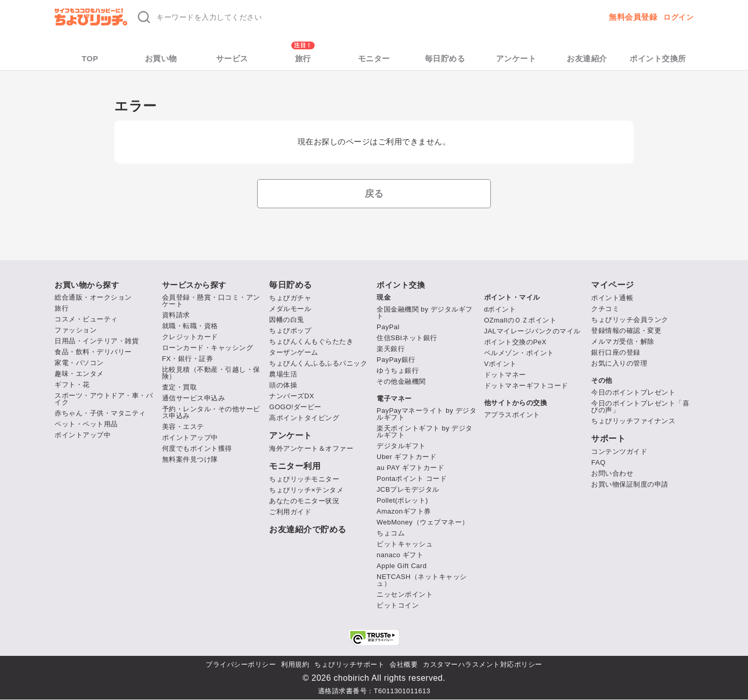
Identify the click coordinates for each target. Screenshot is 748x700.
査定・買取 (180, 387)
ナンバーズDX (292, 396)
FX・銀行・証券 (188, 359)
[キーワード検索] (287, 17)
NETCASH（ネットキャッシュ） (422, 580)
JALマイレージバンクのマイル (532, 331)
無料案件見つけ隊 (190, 459)
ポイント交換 (401, 285)
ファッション (76, 330)
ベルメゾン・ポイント (519, 353)
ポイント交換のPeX (516, 342)
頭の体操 (283, 385)
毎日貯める (445, 58)
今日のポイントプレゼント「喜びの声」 (640, 407)
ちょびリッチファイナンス (633, 421)
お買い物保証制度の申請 (630, 484)
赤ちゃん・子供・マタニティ (100, 413)
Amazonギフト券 (404, 511)
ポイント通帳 (612, 298)
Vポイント (500, 364)
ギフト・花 (72, 385)
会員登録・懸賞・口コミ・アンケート (211, 301)
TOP (90, 58)
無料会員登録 (633, 17)
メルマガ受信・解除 (623, 341)
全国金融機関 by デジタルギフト (425, 313)
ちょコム (391, 533)
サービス (232, 58)
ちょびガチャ (290, 298)
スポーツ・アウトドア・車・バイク (104, 399)
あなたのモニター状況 (304, 501)
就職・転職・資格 (190, 326)
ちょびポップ (290, 331)
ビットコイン (398, 605)
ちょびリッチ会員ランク (630, 320)
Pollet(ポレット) (402, 500)
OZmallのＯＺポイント (520, 320)
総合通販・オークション (93, 297)
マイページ (613, 285)
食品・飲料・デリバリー (93, 352)
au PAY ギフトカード (410, 468)
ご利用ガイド (290, 512)
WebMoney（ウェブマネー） (423, 522)
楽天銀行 (391, 349)
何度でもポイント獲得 (197, 448)
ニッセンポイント (405, 594)
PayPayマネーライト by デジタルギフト (426, 414)
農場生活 (283, 374)
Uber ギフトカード (406, 457)
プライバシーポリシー (241, 664)
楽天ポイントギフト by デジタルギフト (425, 432)
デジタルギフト (401, 446)
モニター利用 (295, 466)
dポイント (500, 309)
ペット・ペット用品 (86, 424)
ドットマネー (505, 375)
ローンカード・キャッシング (208, 348)
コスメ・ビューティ (86, 319)
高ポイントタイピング (304, 418)
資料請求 (176, 315)
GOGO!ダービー (295, 407)
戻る (374, 194)
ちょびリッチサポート (349, 664)
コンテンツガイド (619, 452)
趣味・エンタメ (79, 374)
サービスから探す (194, 285)
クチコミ (605, 309)
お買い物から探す (87, 285)
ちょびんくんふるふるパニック (318, 363)
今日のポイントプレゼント (633, 392)
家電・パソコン (79, 363)
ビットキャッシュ (405, 544)
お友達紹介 (587, 58)
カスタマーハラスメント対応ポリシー (483, 664)
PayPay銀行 (396, 360)
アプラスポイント (512, 415)
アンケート (516, 58)
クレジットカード (190, 337)
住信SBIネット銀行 (407, 338)
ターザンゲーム (294, 352)
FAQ (598, 462)
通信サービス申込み (194, 398)
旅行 (303, 58)
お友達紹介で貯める (308, 530)
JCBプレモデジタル (408, 489)
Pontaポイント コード (412, 479)
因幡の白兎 (287, 320)
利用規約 (295, 664)
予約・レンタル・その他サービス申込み (211, 412)
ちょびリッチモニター (304, 479)
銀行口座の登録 (616, 352)
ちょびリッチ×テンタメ (306, 490)
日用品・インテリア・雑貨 (97, 341)
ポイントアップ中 (83, 435)
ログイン (678, 17)
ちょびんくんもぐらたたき (311, 341)
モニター (374, 58)
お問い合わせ (612, 473)
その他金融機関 (401, 381)
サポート (608, 439)
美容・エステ (183, 427)
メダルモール (290, 309)
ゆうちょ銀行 (398, 371)
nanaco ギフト (400, 555)
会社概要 (404, 664)
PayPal (388, 327)
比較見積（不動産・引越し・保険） (211, 373)
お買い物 (161, 58)
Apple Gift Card (402, 566)
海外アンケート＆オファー (311, 448)
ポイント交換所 (658, 58)
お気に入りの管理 (619, 363)
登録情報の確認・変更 (626, 331)
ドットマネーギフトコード (526, 386)
